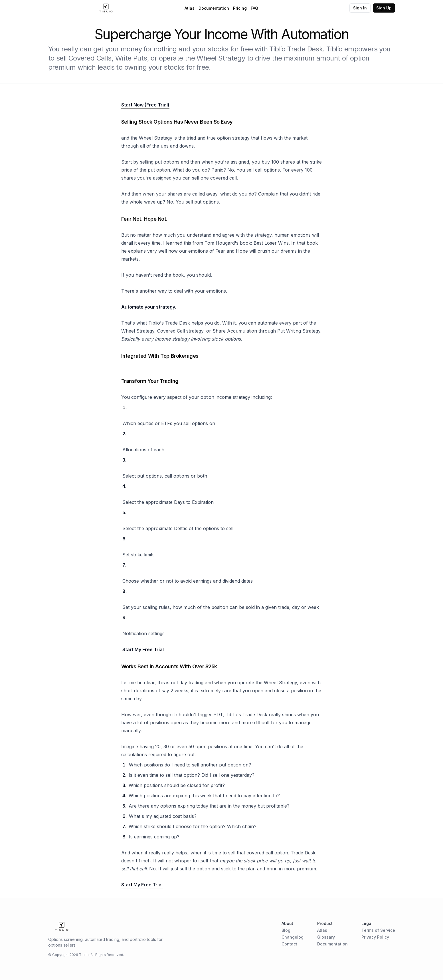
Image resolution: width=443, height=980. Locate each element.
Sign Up (384, 8)
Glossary (326, 937)
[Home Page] (106, 8)
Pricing (240, 8)
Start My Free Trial (143, 649)
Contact (289, 944)
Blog (286, 930)
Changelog (293, 937)
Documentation (214, 8)
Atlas (190, 8)
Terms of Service (378, 930)
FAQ (254, 8)
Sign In (360, 8)
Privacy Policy (375, 937)
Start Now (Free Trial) (145, 105)
